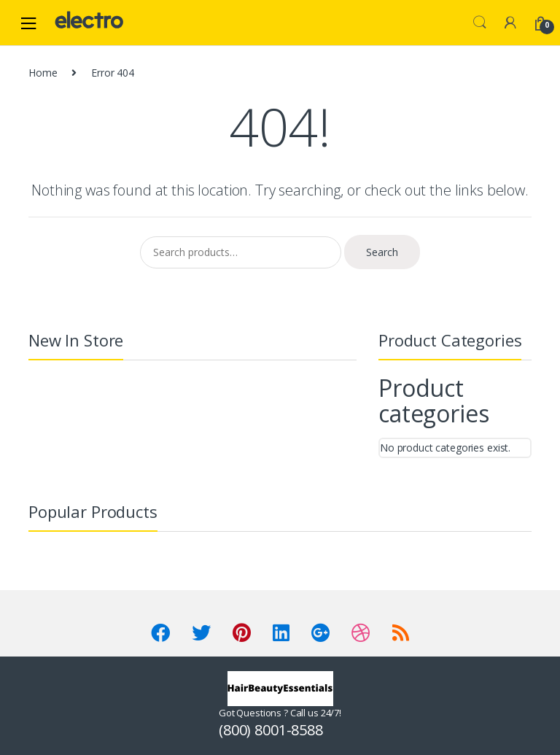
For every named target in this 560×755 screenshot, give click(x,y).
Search (480, 23)
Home (43, 73)
